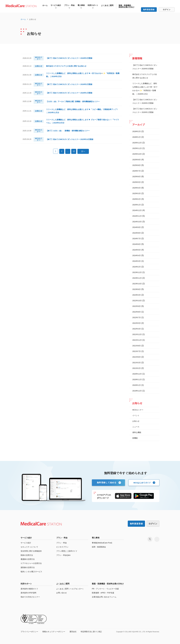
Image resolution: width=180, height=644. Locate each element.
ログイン (167, 10)
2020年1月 (137, 385)
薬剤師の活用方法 (28, 568)
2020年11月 (137, 380)
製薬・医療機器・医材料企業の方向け (126, 6)
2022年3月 (137, 329)
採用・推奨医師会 (99, 547)
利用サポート (93, 5)
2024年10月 (137, 222)
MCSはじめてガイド (142, 483)
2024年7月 (137, 239)
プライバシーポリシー (29, 632)
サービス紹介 (56, 5)
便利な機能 (137, 432)
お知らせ (136, 421)
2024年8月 (137, 233)
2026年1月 (137, 137)
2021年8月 (137, 346)
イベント (136, 415)
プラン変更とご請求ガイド (67, 551)
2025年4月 (137, 188)
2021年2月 (137, 368)
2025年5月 (137, 182)
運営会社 (73, 632)
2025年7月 (137, 171)
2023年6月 (137, 289)
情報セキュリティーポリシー (54, 632)
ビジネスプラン (62, 547)
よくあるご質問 (107, 5)
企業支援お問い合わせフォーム (104, 597)
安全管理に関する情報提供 (31, 551)
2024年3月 (137, 261)
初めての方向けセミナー (30, 597)
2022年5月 (137, 323)
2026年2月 (137, 131)
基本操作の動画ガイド (29, 589)
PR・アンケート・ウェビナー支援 (105, 589)
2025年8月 (137, 165)
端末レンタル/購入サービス (31, 572)
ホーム (45, 5)
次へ (83, 155)
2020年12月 (137, 374)
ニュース (136, 427)
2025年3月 (137, 193)
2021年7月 (137, 351)
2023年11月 (137, 278)
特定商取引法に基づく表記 (91, 632)
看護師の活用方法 (28, 559)
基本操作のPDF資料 (28, 593)
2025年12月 (137, 143)
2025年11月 (137, 148)
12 (74, 155)
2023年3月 (137, 295)
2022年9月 (137, 306)
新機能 (135, 438)
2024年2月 (137, 267)
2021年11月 (137, 340)
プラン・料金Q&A (63, 555)
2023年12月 (137, 272)
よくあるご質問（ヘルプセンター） (70, 589)
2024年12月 (137, 210)
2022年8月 (137, 312)
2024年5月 (137, 250)
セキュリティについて (29, 547)
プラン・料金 (69, 5)
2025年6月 (137, 177)
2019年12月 (137, 391)
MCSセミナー (138, 410)
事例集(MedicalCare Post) (102, 543)
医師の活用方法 (27, 555)
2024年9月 (137, 227)
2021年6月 (137, 357)
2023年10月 (137, 284)
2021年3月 (137, 363)
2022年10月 (137, 301)
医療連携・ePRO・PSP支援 (103, 593)
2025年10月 (137, 154)
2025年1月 (137, 205)
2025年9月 (137, 160)
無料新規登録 (149, 10)
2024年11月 (137, 216)
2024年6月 (137, 244)
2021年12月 (137, 334)
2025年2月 (137, 199)
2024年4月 (137, 255)
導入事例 (81, 5)
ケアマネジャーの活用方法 (31, 563)
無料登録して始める (107, 483)
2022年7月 (137, 317)
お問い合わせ (61, 593)
